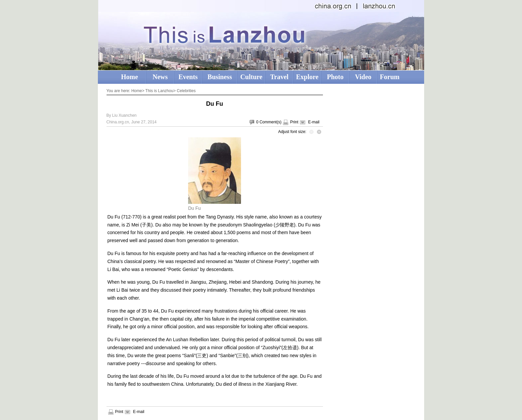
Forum (390, 77)
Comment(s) (270, 122)
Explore (307, 77)
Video (363, 77)
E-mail (314, 122)
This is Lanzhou (159, 91)
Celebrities (186, 91)
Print (294, 122)
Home (129, 77)
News (160, 77)
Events (188, 77)
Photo (335, 77)
